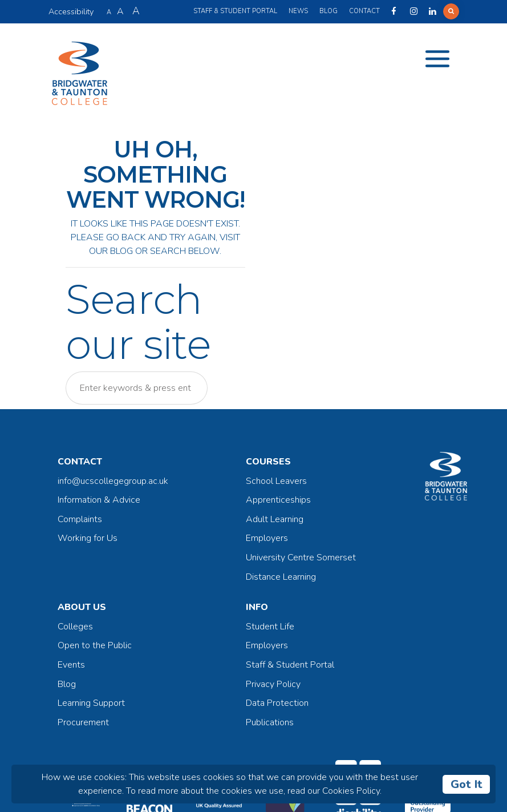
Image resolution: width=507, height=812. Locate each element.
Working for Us (88, 538)
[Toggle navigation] (437, 59)
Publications (270, 722)
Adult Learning (275, 519)
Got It (467, 784)
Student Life (270, 627)
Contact (364, 11)
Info (257, 607)
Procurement (83, 722)
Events (71, 665)
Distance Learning (281, 577)
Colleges (75, 627)
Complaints (80, 519)
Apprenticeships (278, 500)
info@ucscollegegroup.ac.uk (113, 481)
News (298, 11)
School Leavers (276, 481)
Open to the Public (95, 645)
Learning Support (91, 703)
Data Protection (277, 703)
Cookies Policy (351, 791)
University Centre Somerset (301, 558)
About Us (82, 607)
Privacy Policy (273, 684)
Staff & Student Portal (235, 11)
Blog (328, 11)
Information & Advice (99, 500)
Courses (268, 462)
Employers (267, 538)
